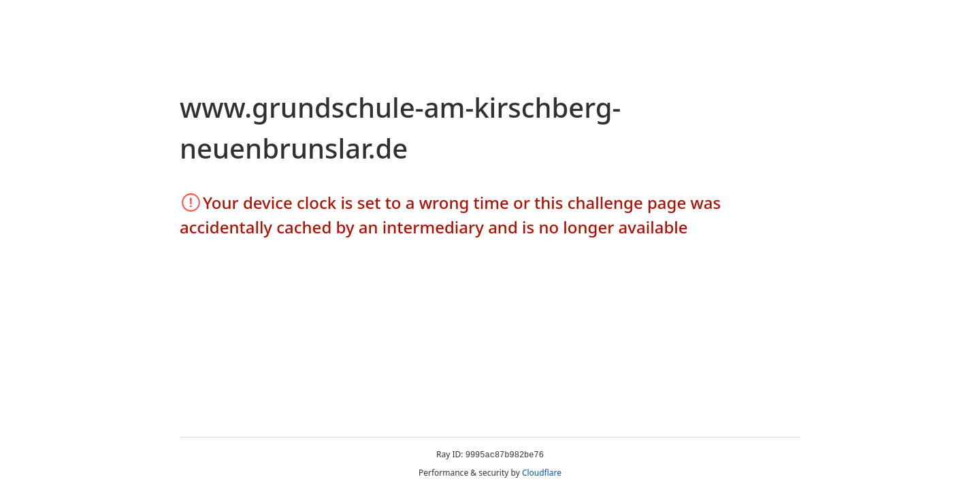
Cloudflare (542, 473)
